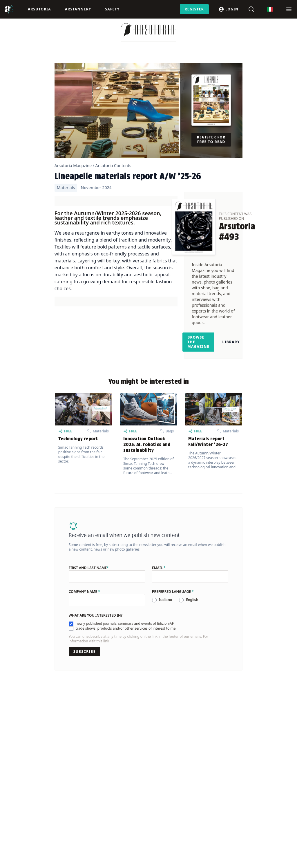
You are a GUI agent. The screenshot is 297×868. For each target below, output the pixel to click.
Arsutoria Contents (113, 166)
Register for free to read (211, 139)
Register (194, 9)
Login (228, 9)
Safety (112, 9)
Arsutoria (39, 9)
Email (159, 568)
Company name (84, 592)
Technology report (78, 439)
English (192, 600)
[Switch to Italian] (270, 9)
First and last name (89, 568)
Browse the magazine (198, 342)
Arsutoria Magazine (73, 166)
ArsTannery (78, 9)
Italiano (165, 600)
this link (103, 641)
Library (231, 342)
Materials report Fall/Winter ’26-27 (208, 442)
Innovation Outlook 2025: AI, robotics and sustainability (147, 444)
